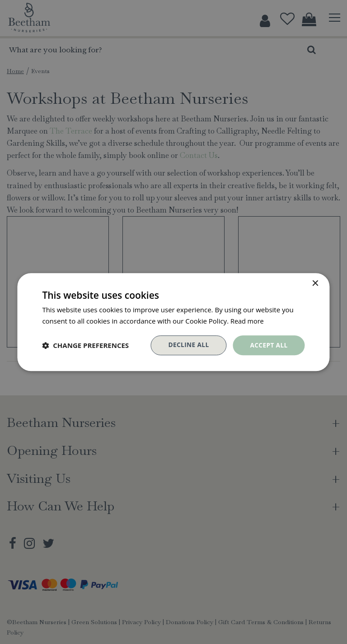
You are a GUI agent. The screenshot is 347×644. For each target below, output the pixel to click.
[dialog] (173, 322)
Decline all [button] (187, 345)
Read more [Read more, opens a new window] (248, 320)
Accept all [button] (268, 345)
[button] (85, 345)
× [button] (315, 283)
